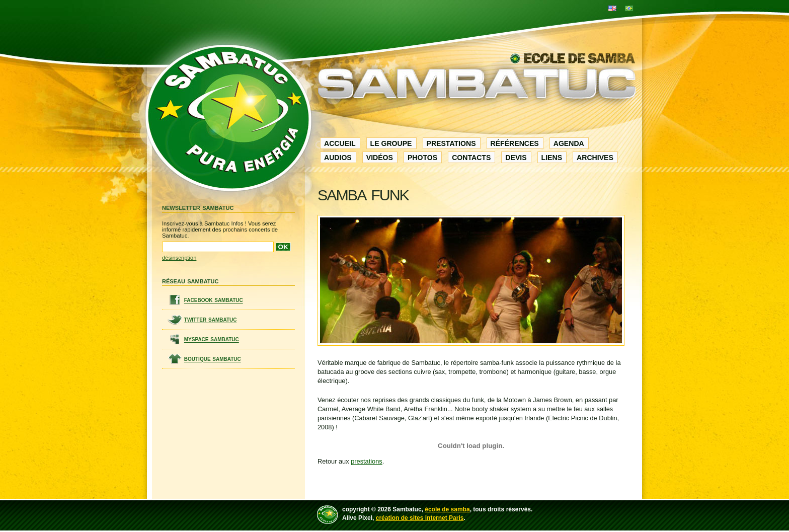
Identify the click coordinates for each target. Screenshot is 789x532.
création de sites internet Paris (420, 518)
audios (338, 158)
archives (595, 158)
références (515, 143)
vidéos (380, 158)
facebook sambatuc (214, 300)
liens (552, 158)
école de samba (447, 509)
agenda (569, 143)
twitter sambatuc (211, 320)
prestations (451, 143)
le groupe (391, 143)
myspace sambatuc (212, 339)
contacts (471, 158)
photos (422, 158)
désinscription (179, 258)
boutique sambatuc (213, 359)
